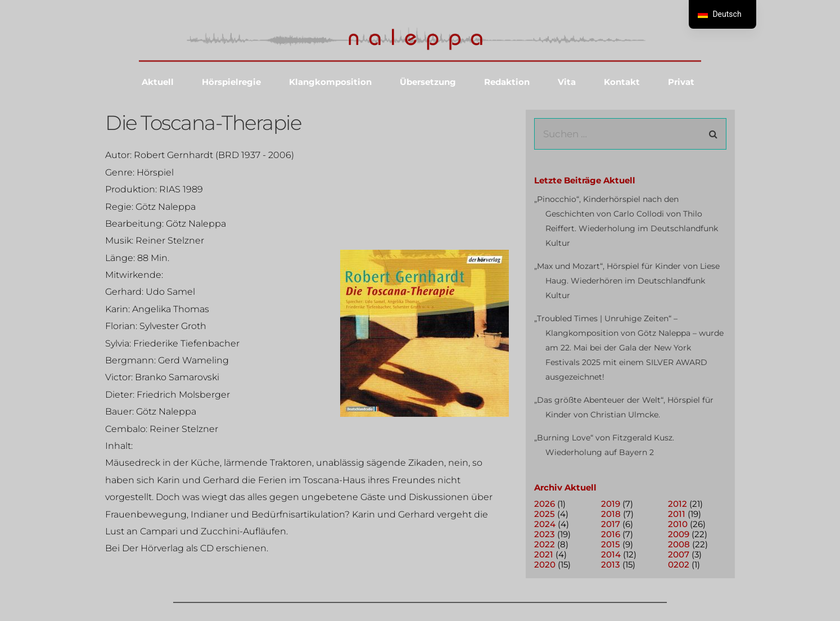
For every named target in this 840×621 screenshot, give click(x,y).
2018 (611, 514)
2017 (611, 524)
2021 (544, 554)
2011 (677, 514)
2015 (611, 544)
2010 (678, 524)
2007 (679, 554)
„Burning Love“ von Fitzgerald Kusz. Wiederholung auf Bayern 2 (604, 445)
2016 (611, 534)
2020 (545, 564)
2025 (545, 514)
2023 (545, 534)
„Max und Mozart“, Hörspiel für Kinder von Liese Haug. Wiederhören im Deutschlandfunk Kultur (627, 281)
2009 (679, 534)
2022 (545, 544)
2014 (611, 554)
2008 (679, 544)
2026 (545, 504)
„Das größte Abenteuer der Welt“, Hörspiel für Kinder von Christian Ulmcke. (624, 407)
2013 (611, 564)
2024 (545, 524)
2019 (611, 504)
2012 (678, 504)
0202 (679, 564)
